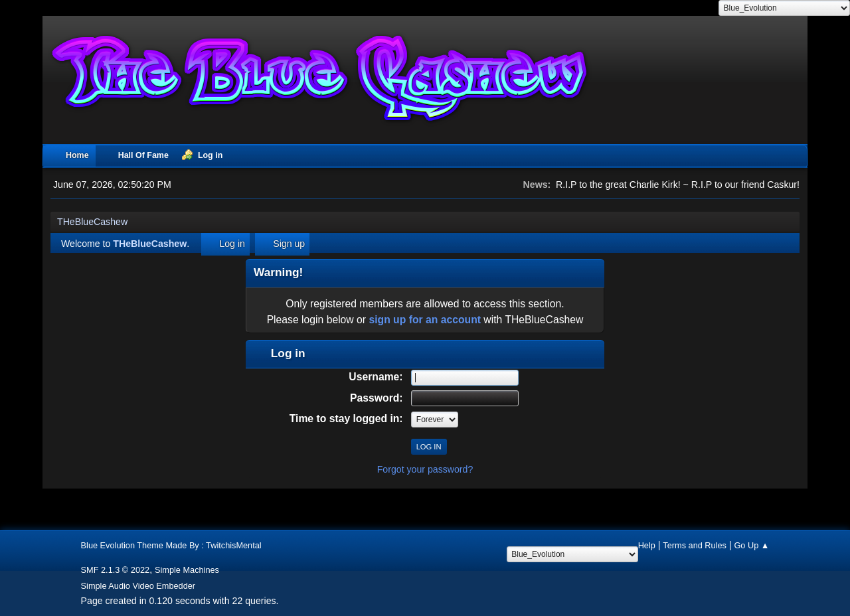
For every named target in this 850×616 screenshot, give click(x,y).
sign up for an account (425, 320)
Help (647, 545)
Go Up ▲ (751, 545)
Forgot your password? (425, 469)
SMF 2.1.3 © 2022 (116, 570)
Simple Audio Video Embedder (138, 586)
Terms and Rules (695, 545)
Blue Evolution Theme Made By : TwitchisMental (171, 545)
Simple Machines (187, 570)
